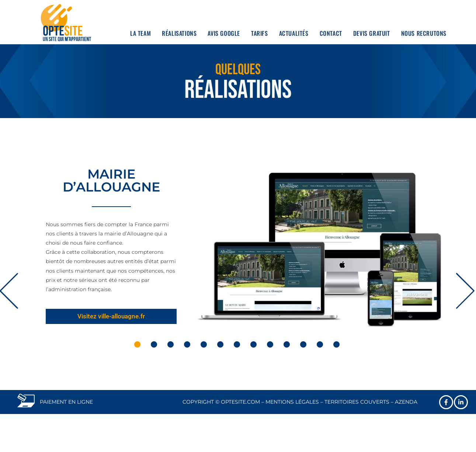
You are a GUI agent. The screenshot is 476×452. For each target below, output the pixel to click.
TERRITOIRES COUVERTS (357, 402)
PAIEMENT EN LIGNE (66, 402)
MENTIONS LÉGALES (292, 402)
